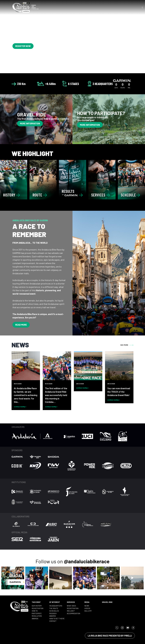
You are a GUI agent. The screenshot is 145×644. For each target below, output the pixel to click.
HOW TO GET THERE (57, 619)
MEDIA (87, 602)
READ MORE (21, 325)
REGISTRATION (37, 608)
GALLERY (88, 611)
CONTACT (53, 621)
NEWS (87, 606)
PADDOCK (53, 613)
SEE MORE (127, 345)
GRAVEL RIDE (107, 602)
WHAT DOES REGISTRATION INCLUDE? (73, 608)
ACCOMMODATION (73, 613)
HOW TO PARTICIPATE (37, 612)
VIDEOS (87, 608)
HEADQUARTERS (56, 606)
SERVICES (71, 602)
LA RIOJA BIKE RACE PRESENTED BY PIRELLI (110, 636)
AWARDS (35, 619)
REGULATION (37, 616)
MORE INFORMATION (30, 123)
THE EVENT (36, 602)
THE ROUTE (54, 608)
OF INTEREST (55, 602)
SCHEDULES (54, 611)
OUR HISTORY (37, 606)
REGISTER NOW (23, 46)
